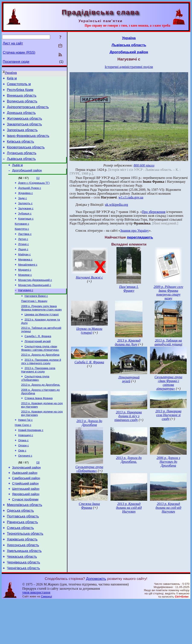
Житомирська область (24, 124)
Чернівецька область (23, 605)
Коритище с (26, 233)
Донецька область (21, 117)
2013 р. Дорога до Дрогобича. (41, 411)
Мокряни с (25, 294)
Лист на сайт (13, 43)
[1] (38, 189)
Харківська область (22, 580)
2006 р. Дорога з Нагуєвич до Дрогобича (168, 462)
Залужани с (26, 222)
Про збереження (154, 212)
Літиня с (23, 261)
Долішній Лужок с (30, 200)
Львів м (17, 175)
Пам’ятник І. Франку (34, 322)
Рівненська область (22, 560)
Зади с (23, 211)
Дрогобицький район (27, 181)
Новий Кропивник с (31, 459)
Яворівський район (26, 529)
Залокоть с (25, 216)
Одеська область (20, 548)
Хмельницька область (24, 592)
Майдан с (24, 272)
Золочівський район (26, 499)
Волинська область (22, 104)
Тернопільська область (25, 573)
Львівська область (21, 168)
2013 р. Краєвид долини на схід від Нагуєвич (129, 508)
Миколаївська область (24, 541)
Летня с (23, 255)
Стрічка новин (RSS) (19, 52)
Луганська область (22, 162)
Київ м (12, 79)
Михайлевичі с (28, 283)
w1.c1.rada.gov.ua (131, 197)
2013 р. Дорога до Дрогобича (40, 379)
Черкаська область (22, 599)
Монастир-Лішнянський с (35, 305)
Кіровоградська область (26, 156)
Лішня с (23, 266)
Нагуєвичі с (26, 310)
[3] (38, 494)
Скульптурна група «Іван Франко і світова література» (40, 372)
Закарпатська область (24, 130)
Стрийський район (25, 517)
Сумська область (20, 567)
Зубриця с (25, 227)
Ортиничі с (25, 487)
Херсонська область (23, 586)
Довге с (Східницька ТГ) (34, 194)
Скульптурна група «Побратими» (35, 404)
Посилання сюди (16, 62)
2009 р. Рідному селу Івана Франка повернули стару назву (41, 329)
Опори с (23, 476)
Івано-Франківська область (28, 143)
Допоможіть (96, 622)
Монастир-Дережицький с (35, 299)
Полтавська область (23, 554)
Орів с (22, 481)
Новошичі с (26, 465)
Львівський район (25, 505)
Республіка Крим (20, 92)
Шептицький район (26, 523)
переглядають (140, 237)
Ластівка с (25, 249)
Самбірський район (26, 511)
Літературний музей (38, 365)
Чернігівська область (23, 612)
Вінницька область (22, 98)
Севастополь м (19, 85)
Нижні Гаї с (25, 448)
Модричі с (25, 288)
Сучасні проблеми (25, 535)
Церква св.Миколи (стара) (42, 336)
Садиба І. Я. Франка (38, 359)
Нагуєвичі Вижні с (36, 317)
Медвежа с (25, 277)
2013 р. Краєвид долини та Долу (128, 342)
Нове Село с (23, 454)
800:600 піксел (144, 165)
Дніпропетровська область (28, 111)
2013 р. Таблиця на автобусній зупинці (168, 342)
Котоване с (22, 238)
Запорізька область (22, 136)
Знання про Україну (135, 231)
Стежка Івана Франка (39, 425)
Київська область (20, 149)
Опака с (23, 470)
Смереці (47, 640)
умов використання (36, 636)
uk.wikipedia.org (116, 205)
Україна (11, 73)
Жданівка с (25, 205)
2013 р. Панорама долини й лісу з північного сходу (41, 386)
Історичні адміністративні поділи (129, 67)
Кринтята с (22, 244)
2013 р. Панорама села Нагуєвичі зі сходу (38, 395)
